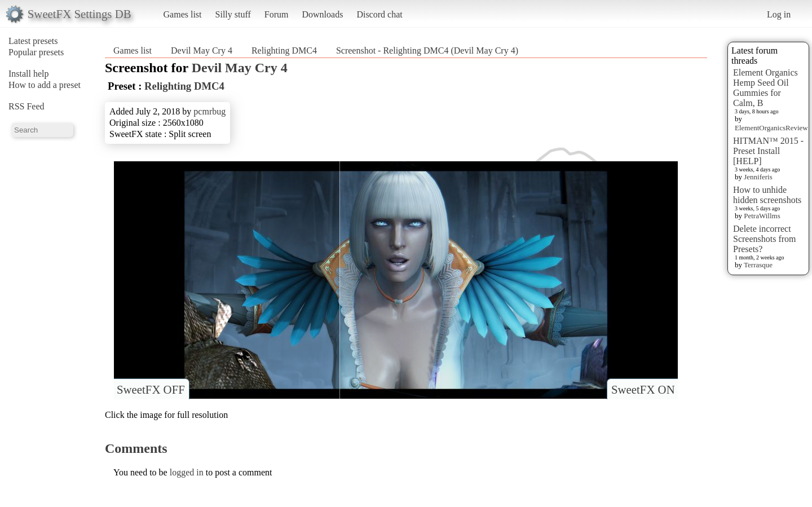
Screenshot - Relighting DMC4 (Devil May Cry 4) (427, 50)
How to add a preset (45, 85)
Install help (29, 74)
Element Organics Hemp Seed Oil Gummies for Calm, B (765, 88)
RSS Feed (27, 106)
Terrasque (758, 265)
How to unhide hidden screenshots (767, 195)
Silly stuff (233, 14)
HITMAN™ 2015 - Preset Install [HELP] (768, 151)
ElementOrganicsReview (771, 128)
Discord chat (379, 14)
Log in (779, 14)
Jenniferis (758, 177)
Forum (277, 14)
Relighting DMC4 (284, 50)
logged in (187, 472)
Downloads (322, 14)
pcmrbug (209, 111)
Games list (183, 14)
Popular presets (36, 52)
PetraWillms (762, 216)
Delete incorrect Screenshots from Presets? (765, 239)
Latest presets (33, 41)
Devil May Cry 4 (202, 50)
